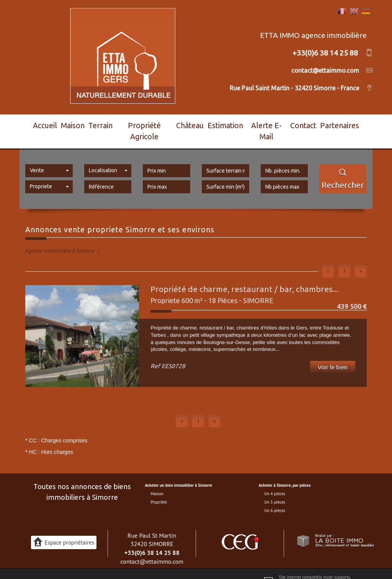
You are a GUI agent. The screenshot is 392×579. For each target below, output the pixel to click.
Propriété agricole (147, 124)
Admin (198, 566)
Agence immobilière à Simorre (60, 236)
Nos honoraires (153, 566)
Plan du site (91, 566)
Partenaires (346, 124)
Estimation (229, 124)
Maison (72, 124)
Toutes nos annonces (225, 566)
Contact (309, 124)
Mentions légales (121, 566)
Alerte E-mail (270, 124)
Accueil (41, 124)
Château (193, 124)
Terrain (103, 124)
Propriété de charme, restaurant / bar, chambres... (244, 275)
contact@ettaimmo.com (152, 547)
